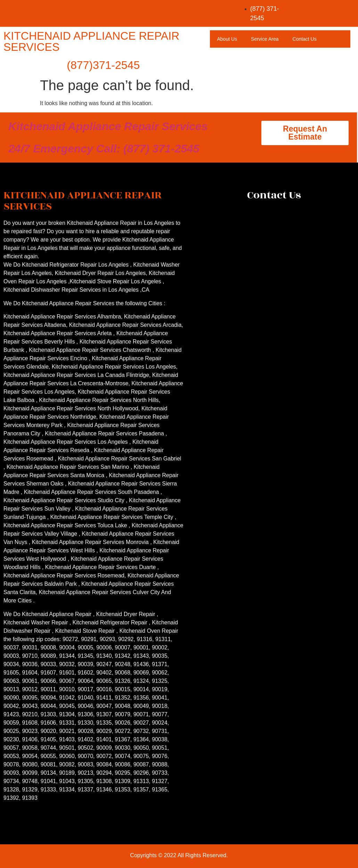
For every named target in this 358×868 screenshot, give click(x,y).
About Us (227, 39)
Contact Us (304, 39)
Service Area (265, 39)
